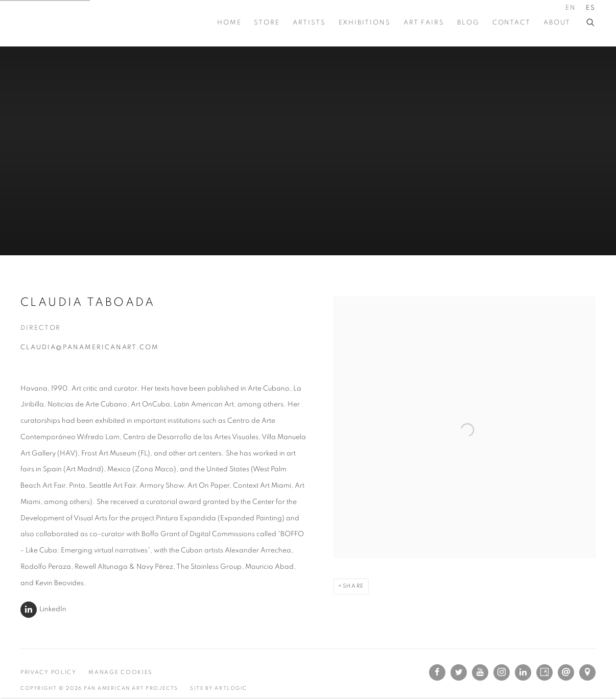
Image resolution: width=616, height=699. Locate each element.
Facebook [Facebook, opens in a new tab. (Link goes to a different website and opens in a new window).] (437, 672)
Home (229, 23)
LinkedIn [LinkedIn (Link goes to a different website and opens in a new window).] (53, 609)
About (557, 23)
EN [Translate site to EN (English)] (571, 8)
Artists (309, 23)
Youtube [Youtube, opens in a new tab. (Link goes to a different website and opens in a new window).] (480, 672)
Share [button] (353, 586)
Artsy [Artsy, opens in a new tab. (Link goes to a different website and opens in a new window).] (544, 672)
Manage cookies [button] (120, 672)
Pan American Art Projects (72, 23)
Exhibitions (365, 23)
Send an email (566, 672)
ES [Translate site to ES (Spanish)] (591, 8)
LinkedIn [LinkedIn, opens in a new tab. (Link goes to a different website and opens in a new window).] (523, 672)
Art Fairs (424, 23)
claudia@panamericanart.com (90, 347)
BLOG (468, 23)
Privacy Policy (49, 672)
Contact (512, 23)
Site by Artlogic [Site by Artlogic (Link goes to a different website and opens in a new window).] (219, 688)
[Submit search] (591, 21)
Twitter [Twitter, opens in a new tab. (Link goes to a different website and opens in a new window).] (459, 672)
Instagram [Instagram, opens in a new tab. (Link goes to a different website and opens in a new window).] (502, 672)
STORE (267, 23)
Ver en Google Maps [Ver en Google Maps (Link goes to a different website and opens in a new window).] (587, 672)
